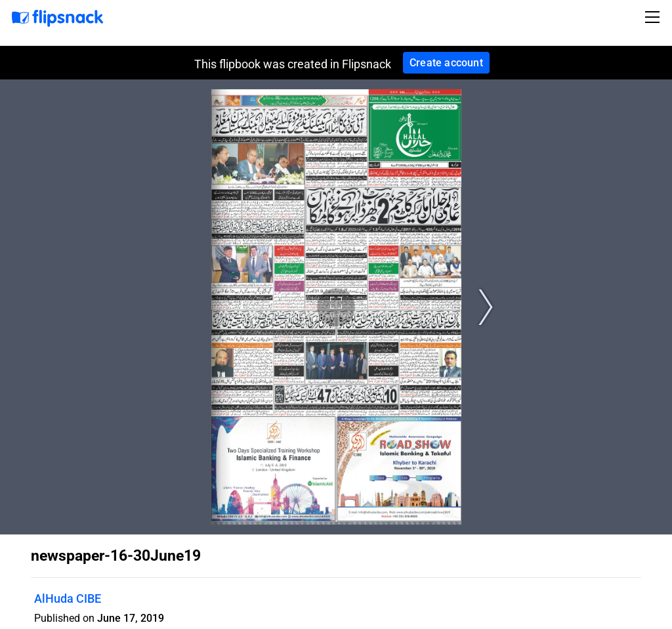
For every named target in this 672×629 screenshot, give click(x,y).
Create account (446, 63)
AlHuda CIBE (68, 598)
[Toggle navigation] (654, 17)
